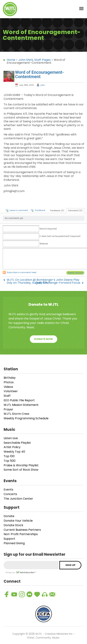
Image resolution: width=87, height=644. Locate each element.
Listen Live (11, 438)
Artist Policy (12, 447)
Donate (9, 516)
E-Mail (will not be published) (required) (60, 236)
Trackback (40, 210)
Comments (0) (75, 211)
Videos (8, 387)
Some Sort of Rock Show (21, 470)
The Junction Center (18, 499)
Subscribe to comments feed (22, 272)
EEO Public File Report (19, 400)
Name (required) (48, 229)
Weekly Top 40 (14, 452)
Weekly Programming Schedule (26, 418)
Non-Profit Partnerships (21, 534)
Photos (9, 382)
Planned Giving (14, 543)
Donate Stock (13, 525)
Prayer (8, 409)
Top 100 (9, 456)
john (43, 85)
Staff (7, 396)
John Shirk (26, 60)
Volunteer (11, 391)
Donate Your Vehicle (18, 521)
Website (44, 244)
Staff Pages (43, 60)
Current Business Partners (22, 530)
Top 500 (10, 461)
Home (11, 60)
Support (9, 539)
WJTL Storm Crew (16, 414)
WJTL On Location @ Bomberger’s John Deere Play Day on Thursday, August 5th (43, 280)
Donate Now (43, 339)
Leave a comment (19, 210)
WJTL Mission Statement (21, 405)
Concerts (10, 494)
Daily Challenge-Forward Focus (58, 283)
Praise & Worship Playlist (21, 465)
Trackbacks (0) (57, 211)
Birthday (10, 378)
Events (8, 490)
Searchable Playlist (17, 443)
